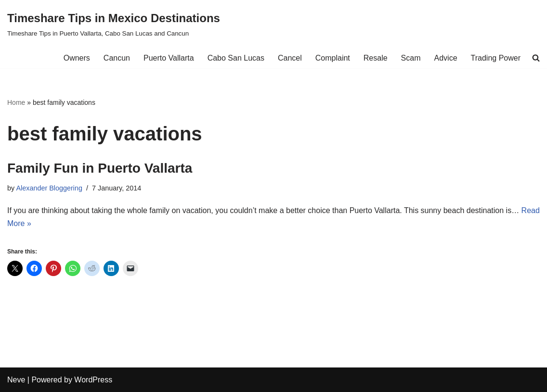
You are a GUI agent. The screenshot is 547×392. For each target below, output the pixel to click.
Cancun (117, 58)
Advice (446, 58)
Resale (376, 58)
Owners (77, 58)
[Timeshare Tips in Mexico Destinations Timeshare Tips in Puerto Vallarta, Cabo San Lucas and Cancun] (114, 24)
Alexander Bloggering (49, 188)
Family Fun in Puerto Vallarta (100, 168)
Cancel (290, 58)
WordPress (93, 380)
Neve (16, 380)
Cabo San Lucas (236, 58)
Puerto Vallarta (169, 58)
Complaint (333, 58)
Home (16, 102)
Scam (411, 58)
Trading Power (496, 58)
